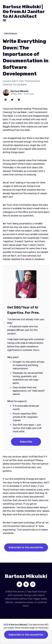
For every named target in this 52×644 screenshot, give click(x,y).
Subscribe (26, 442)
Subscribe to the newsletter (26, 547)
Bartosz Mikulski (19, 91)
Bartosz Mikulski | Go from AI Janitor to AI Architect (24, 11)
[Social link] (19, 584)
